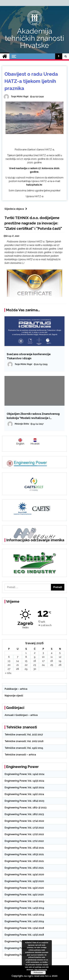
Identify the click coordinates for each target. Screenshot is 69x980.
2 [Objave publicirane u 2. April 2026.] (35, 653)
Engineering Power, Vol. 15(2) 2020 (24, 888)
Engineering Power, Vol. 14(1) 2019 (24, 921)
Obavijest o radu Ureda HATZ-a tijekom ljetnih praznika (31, 81)
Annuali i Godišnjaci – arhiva (21, 715)
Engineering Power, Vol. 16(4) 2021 (24, 848)
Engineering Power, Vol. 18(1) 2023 (24, 814)
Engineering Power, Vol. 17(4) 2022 (24, 821)
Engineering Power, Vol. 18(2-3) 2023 (26, 808)
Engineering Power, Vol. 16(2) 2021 (24, 861)
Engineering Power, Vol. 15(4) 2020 (24, 874)
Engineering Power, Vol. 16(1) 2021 (24, 868)
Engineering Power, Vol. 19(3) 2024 (24, 781)
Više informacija (41, 970)
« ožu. (8, 673)
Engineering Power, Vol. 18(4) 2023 (24, 801)
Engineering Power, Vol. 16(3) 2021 (24, 854)
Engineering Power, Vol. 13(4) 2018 (24, 928)
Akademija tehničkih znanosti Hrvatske (34, 38)
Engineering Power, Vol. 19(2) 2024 (24, 787)
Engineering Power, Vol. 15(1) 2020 (24, 895)
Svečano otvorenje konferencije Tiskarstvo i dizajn (29, 356)
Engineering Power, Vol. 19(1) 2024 (24, 794)
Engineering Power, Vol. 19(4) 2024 (24, 774)
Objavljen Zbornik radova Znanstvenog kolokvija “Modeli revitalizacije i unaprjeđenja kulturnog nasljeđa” (33, 416)
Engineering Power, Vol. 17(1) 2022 (24, 841)
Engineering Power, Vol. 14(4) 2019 (24, 901)
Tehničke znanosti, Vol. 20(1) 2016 (24, 741)
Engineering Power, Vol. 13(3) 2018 (24, 935)
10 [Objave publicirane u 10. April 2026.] (43, 657)
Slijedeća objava (17, 209)
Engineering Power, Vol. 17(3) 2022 (24, 828)
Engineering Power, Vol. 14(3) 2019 (24, 908)
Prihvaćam (38, 973)
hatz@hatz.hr (34, 185)
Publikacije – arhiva (16, 689)
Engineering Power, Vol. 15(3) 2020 (24, 881)
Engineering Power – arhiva (21, 955)
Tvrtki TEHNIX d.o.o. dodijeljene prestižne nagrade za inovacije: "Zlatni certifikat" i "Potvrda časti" (33, 223)
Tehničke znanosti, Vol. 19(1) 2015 (24, 748)
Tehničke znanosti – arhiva (20, 755)
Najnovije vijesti (14, 696)
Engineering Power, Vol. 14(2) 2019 (24, 915)
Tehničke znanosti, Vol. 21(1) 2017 (24, 735)
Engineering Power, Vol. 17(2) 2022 (24, 834)
